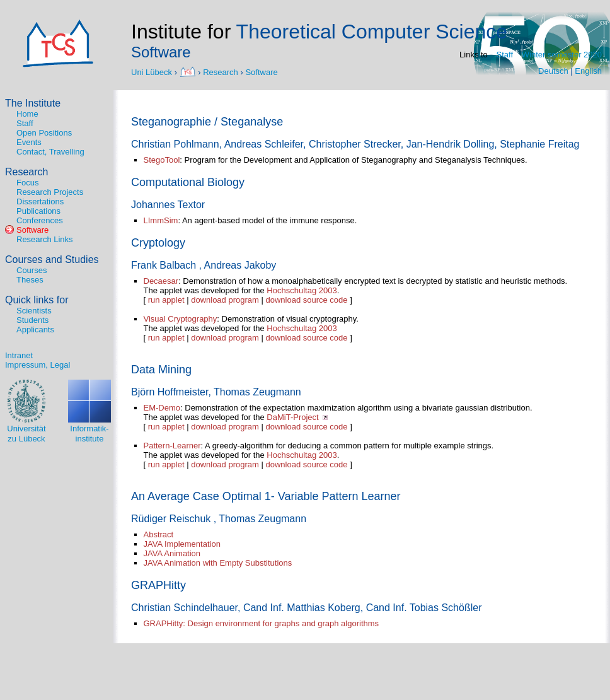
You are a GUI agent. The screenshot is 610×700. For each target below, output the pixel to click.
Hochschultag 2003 (302, 290)
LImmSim (161, 220)
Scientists (34, 311)
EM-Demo (162, 408)
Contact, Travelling (50, 152)
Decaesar (161, 281)
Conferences (40, 220)
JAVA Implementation (182, 544)
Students (32, 320)
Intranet (19, 355)
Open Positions (44, 133)
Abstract (159, 534)
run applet (166, 300)
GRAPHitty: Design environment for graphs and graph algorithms (262, 623)
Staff (505, 55)
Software (261, 72)
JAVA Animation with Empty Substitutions (218, 563)
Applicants (35, 330)
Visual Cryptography (181, 319)
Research (221, 72)
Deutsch (553, 71)
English (588, 71)
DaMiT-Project (292, 417)
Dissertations (40, 201)
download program (225, 300)
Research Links (45, 239)
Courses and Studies (52, 260)
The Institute (33, 103)
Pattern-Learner (172, 446)
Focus (27, 183)
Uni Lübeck (153, 72)
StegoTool (162, 160)
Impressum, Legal (37, 365)
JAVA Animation (172, 553)
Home (27, 114)
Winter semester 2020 (562, 55)
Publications (38, 211)
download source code (306, 300)
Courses (32, 270)
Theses (30, 280)
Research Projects (50, 192)
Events (29, 142)
